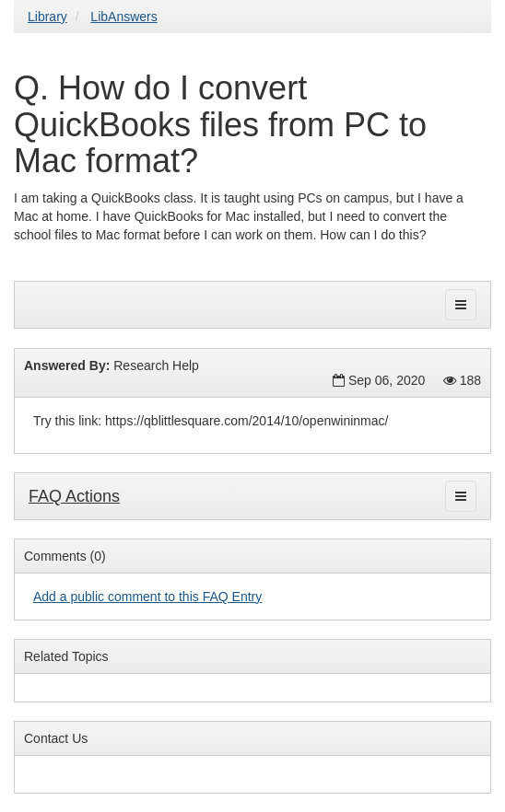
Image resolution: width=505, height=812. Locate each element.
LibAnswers (123, 17)
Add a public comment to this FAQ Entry (147, 597)
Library (47, 17)
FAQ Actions (74, 496)
